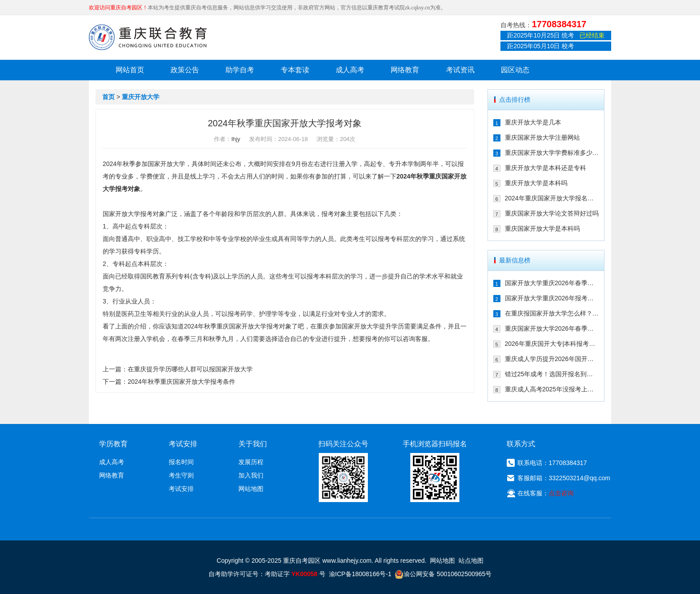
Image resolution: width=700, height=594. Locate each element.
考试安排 (181, 489)
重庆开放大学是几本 (533, 122)
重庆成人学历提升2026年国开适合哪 (552, 359)
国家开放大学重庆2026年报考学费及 (552, 298)
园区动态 (515, 70)
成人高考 (350, 70)
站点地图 (471, 561)
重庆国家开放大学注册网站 (542, 137)
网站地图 (251, 489)
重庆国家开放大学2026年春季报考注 (552, 328)
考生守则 (181, 475)
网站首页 (130, 70)
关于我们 (253, 444)
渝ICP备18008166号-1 (360, 574)
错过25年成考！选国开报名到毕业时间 (552, 374)
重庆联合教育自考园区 (148, 37)
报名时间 (181, 462)
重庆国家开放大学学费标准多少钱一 (552, 153)
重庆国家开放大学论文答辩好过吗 (552, 213)
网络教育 (405, 70)
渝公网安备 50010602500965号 (443, 574)
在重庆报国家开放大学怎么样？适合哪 (552, 313)
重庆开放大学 (141, 97)
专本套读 (295, 70)
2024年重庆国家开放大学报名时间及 (552, 198)
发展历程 (251, 462)
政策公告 (185, 70)
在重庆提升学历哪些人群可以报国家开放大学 (190, 369)
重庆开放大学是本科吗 (536, 183)
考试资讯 (460, 70)
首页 (108, 97)
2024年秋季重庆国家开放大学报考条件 (181, 382)
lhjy (236, 139)
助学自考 (240, 70)
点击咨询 (561, 493)
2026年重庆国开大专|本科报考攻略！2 (552, 344)
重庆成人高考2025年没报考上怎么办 (552, 389)
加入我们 (251, 475)
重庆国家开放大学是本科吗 (542, 228)
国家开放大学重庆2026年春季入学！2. (552, 283)
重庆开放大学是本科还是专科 (546, 168)
